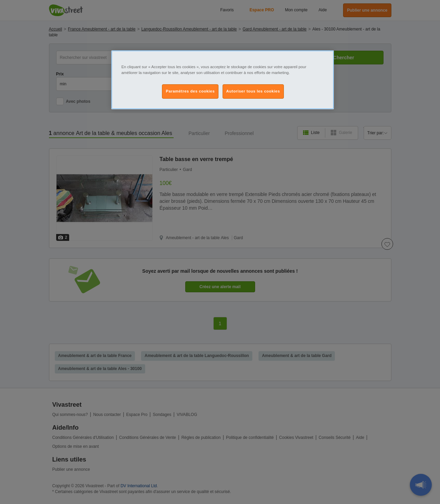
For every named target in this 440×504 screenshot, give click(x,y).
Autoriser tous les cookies (253, 91)
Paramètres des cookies (190, 91)
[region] (223, 80)
